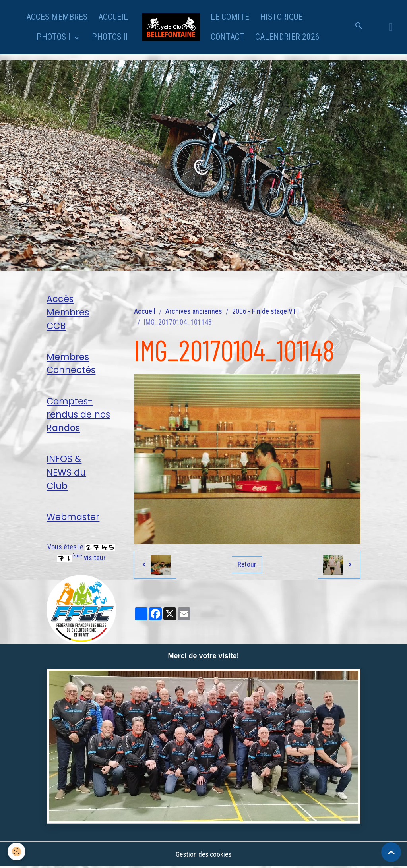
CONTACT (228, 37)
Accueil (145, 311)
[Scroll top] (391, 852)
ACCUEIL (113, 17)
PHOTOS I (54, 37)
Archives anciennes (194, 311)
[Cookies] (17, 852)
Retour (247, 564)
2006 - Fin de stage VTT (266, 311)
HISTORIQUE (281, 17)
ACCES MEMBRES (57, 17)
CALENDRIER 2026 (287, 37)
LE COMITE (230, 17)
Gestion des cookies (203, 855)
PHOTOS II (110, 37)
